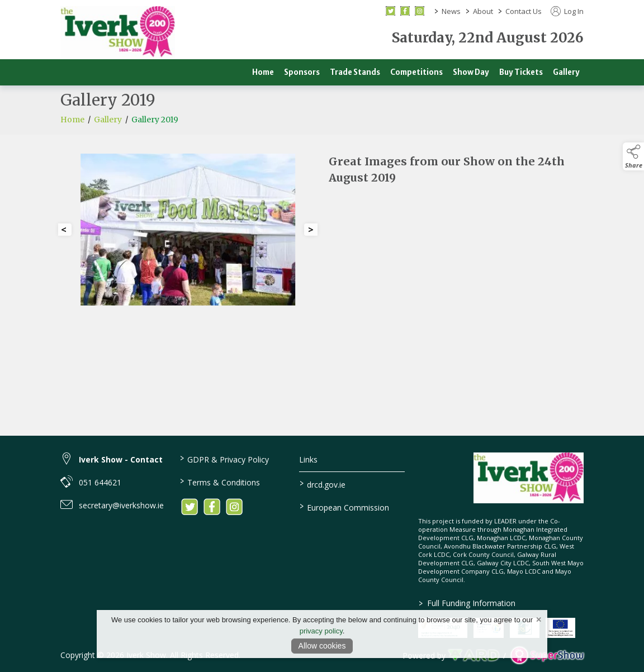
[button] (633, 156)
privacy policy (321, 631)
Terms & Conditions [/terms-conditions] (220, 482)
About (483, 11)
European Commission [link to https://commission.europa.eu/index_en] (344, 507)
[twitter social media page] (390, 11)
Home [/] (263, 72)
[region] (322, 234)
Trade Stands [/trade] (355, 72)
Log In (567, 11)
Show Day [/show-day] (471, 72)
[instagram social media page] (420, 11)
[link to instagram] (234, 507)
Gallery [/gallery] (566, 72)
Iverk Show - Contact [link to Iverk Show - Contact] (121, 459)
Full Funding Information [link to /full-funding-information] (467, 603)
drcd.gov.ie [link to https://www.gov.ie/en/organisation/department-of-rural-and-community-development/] (322, 484)
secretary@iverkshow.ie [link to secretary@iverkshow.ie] (121, 505)
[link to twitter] (190, 507)
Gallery (108, 130)
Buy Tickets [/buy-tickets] (521, 72)
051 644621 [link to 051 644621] (100, 482)
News (451, 11)
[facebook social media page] (405, 11)
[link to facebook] (212, 507)
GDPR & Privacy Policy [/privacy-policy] (224, 459)
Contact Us (524, 11)
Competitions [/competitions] (416, 72)
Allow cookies (322, 646)
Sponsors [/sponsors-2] (302, 72)
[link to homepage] (118, 32)
